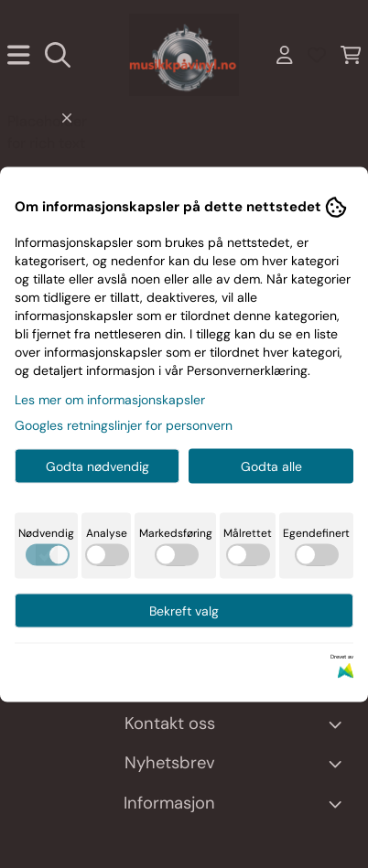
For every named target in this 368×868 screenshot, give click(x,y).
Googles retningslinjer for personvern (124, 424)
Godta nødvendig (97, 466)
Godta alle (271, 466)
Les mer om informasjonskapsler (110, 399)
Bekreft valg (184, 610)
